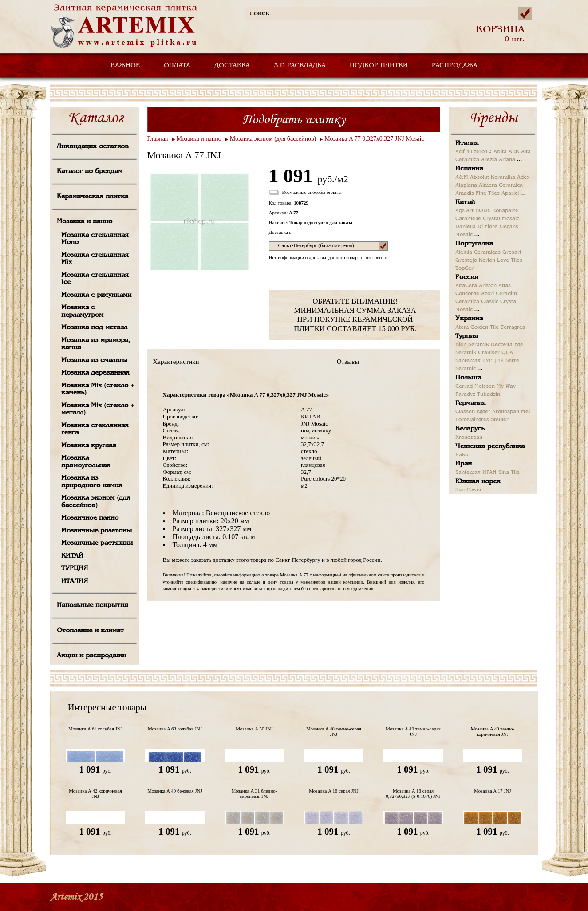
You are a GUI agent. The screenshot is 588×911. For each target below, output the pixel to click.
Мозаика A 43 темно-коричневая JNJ (493, 731)
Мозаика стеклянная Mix (95, 259)
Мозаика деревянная (95, 373)
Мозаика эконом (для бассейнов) (96, 502)
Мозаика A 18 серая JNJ (333, 791)
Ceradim (506, 294)
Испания (469, 169)
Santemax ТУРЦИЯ (479, 361)
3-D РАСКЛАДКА (300, 66)
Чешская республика (490, 446)
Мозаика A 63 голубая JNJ (175, 729)
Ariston (488, 286)
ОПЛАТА (177, 66)
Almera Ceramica (501, 185)
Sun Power (469, 490)
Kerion (487, 260)
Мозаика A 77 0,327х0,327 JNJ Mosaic (374, 139)
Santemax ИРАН (476, 473)
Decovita (502, 345)
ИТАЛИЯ (75, 581)
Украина (469, 319)
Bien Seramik (472, 345)
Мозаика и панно (85, 221)
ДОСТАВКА (232, 66)
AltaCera (466, 286)
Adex (523, 177)
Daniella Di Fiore (476, 227)
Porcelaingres (472, 420)
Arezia (489, 160)
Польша (468, 378)
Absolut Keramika (493, 177)
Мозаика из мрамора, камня (96, 344)
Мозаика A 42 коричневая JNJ (95, 793)
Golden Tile (485, 327)
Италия (467, 143)
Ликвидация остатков (93, 146)
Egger (483, 412)
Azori (487, 294)
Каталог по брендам (90, 171)
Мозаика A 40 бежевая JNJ (175, 791)
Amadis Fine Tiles (478, 193)
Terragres (513, 327)
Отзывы (348, 362)
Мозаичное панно (90, 518)
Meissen (485, 386)
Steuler (500, 420)
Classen (465, 412)
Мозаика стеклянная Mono (95, 239)
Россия (467, 277)
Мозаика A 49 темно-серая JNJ (413, 731)
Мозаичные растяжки (97, 543)
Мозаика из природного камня (92, 482)
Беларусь (470, 429)
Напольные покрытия (93, 605)
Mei (525, 412)
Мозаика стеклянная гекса (95, 429)
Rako (462, 455)
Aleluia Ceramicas (478, 252)
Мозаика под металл (94, 327)
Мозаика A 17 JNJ (492, 791)
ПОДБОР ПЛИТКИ (379, 66)
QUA (507, 353)
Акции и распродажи (91, 655)
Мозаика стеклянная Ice (95, 279)
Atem (462, 327)
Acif (460, 152)
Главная (158, 139)
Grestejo (466, 260)
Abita (500, 152)
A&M (462, 177)
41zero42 (479, 152)
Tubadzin (489, 394)
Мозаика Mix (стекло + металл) (98, 409)
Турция (467, 336)
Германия (471, 403)
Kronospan (506, 412)
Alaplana (466, 185)
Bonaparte (505, 211)
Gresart (512, 252)
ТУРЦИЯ (75, 568)
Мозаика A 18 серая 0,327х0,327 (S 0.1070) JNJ (413, 793)
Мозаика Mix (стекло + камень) (98, 389)
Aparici (510, 193)
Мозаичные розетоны (97, 531)
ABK (514, 152)
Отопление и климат (90, 631)
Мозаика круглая (89, 446)
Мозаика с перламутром (82, 311)
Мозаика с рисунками (96, 295)
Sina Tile (509, 473)
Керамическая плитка (93, 197)
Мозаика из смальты (94, 360)
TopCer (464, 268)
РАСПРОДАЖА (455, 66)
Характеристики (176, 362)
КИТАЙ (72, 556)
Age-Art (464, 211)
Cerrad (464, 386)
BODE (483, 211)
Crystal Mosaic (501, 219)
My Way (506, 386)
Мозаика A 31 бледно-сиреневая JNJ (255, 793)
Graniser (489, 353)
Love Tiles (510, 260)
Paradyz (465, 394)
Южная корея (478, 481)
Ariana (507, 160)
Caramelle (468, 219)
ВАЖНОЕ (125, 66)
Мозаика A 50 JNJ (254, 729)
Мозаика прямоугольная (86, 462)
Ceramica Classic (477, 302)
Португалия (474, 244)
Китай (465, 202)
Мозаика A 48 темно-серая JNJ (334, 731)
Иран (464, 464)
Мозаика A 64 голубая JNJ (95, 729)
